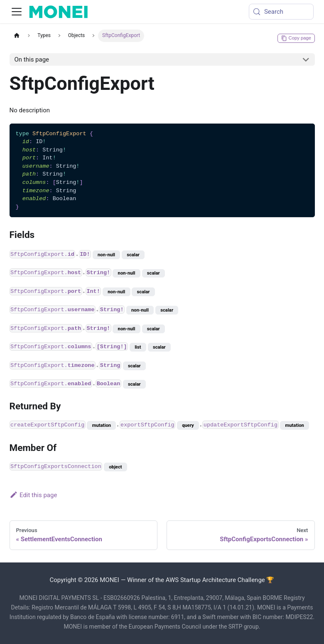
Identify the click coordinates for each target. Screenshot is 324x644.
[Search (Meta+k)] (281, 12)
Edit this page (33, 495)
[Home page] (17, 36)
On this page (32, 59)
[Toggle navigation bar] (17, 12)
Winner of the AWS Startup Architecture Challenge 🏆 (201, 580)
